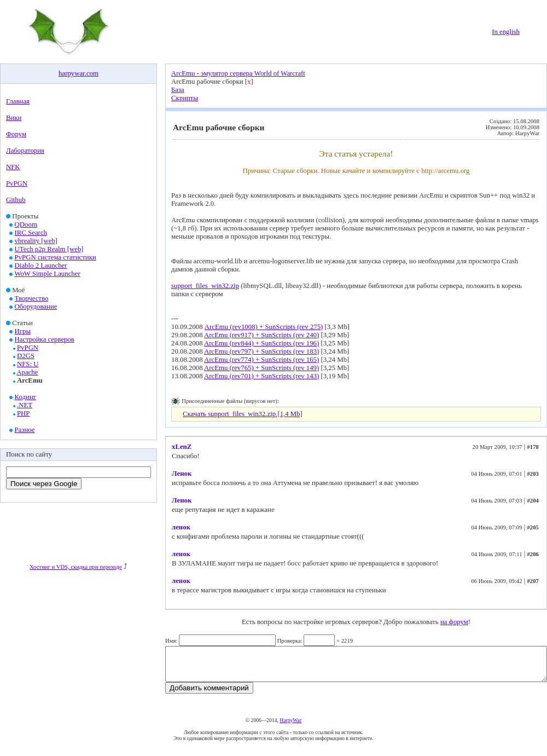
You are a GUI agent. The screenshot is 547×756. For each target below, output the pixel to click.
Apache (27, 372)
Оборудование (36, 307)
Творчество (32, 298)
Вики (14, 118)
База (178, 90)
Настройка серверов (45, 339)
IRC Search (31, 233)
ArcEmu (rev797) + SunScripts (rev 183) (261, 351)
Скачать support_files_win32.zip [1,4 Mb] (243, 414)
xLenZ (182, 447)
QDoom (26, 224)
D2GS (26, 356)
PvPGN (17, 183)
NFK (13, 167)
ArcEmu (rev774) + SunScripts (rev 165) (261, 360)
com (92, 73)
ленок (181, 527)
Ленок (182, 474)
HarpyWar (290, 727)
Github (16, 200)
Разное (25, 430)
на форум (454, 622)
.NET (25, 405)
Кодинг (25, 397)
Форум (16, 134)
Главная (18, 101)
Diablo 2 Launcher (41, 266)
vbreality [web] (36, 241)
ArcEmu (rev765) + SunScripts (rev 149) (261, 368)
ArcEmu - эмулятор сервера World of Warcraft (238, 73)
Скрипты (185, 98)
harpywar (72, 73)
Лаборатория (25, 151)
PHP (23, 413)
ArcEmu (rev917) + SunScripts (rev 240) (261, 335)
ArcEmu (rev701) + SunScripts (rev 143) (261, 376)
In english (506, 32)
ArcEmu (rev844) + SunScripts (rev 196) (261, 343)
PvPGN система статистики (56, 257)
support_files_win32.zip (205, 286)
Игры (23, 331)
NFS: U (28, 364)
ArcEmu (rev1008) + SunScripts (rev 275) (264, 327)
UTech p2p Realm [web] (49, 249)
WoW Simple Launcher (47, 274)
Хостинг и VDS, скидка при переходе (76, 567)
